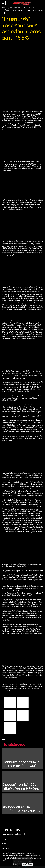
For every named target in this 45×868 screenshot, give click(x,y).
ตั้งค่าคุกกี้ (16, 864)
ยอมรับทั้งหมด (28, 864)
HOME (4, 843)
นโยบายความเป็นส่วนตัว (25, 858)
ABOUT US (6, 848)
